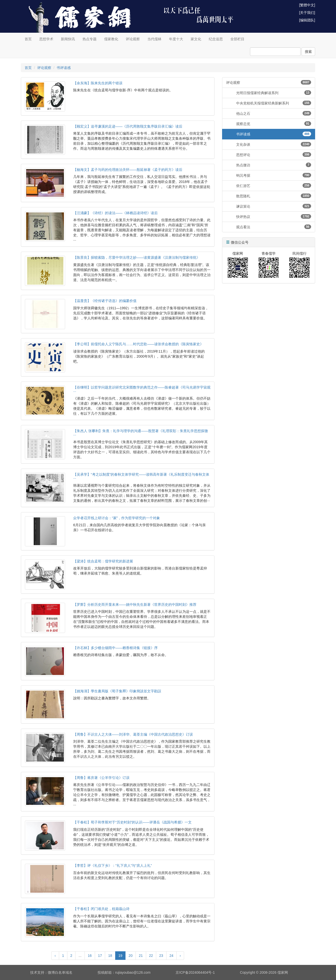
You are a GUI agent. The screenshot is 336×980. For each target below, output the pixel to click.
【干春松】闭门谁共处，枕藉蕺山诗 (101, 909)
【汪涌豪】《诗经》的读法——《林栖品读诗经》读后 (115, 213)
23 (161, 956)
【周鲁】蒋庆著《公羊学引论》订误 (101, 778)
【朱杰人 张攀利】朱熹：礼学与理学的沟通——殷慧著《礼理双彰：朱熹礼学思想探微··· (141, 433)
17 (100, 956)
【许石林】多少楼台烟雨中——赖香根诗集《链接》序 (115, 648)
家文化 (196, 39)
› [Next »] (180, 956)
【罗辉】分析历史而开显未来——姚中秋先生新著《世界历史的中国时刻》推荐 (135, 605)
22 (151, 956)
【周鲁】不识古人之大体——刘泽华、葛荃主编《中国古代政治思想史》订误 (133, 734)
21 (141, 956)
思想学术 (46, 39)
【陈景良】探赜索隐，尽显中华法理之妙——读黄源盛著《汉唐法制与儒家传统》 (137, 257)
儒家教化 (111, 39)
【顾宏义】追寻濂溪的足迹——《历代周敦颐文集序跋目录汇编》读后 (128, 126)
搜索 (308, 52)
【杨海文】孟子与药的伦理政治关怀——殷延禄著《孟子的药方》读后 (128, 170)
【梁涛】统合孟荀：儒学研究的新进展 (103, 561)
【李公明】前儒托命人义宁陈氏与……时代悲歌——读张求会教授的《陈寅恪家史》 (138, 344)
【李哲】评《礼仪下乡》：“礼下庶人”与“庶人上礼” (113, 865)
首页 (28, 39)
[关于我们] (307, 13)
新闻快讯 (68, 39)
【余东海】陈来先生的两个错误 (98, 83)
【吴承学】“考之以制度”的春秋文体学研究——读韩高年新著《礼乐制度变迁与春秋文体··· (141, 476)
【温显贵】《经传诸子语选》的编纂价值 (105, 301)
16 (90, 956)
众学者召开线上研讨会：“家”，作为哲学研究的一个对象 (117, 518)
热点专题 (90, 39)
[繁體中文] (307, 5)
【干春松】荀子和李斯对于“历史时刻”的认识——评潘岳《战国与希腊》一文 (132, 822)
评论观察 (133, 39)
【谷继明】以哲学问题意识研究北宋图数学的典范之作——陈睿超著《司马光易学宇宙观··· (142, 389)
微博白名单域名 (60, 972)
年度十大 (176, 39)
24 (172, 956)
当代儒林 (154, 39)
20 (131, 956)
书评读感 (64, 68)
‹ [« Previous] (55, 956)
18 (110, 956)
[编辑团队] (307, 20)
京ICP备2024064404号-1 (195, 972)
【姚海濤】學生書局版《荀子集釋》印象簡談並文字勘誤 (117, 691)
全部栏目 (237, 39)
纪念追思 (216, 39)
